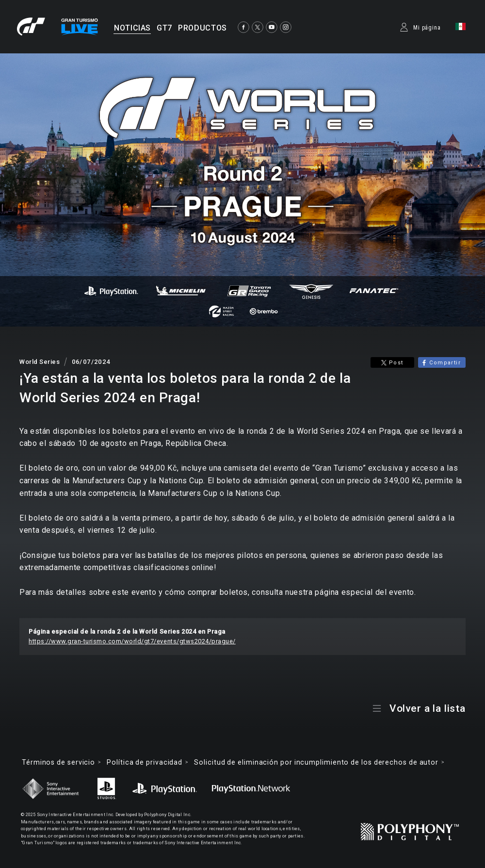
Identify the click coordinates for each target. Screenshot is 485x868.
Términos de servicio (58, 762)
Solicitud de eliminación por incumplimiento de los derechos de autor (316, 762)
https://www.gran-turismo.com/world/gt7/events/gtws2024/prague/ (132, 641)
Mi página (427, 28)
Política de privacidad (145, 762)
